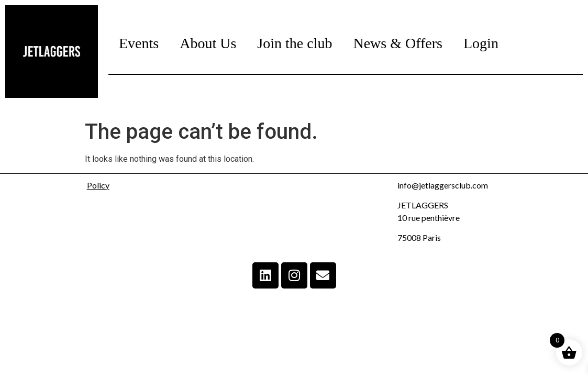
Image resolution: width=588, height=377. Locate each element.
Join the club (295, 43)
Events (139, 43)
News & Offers (398, 43)
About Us (208, 43)
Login (481, 43)
